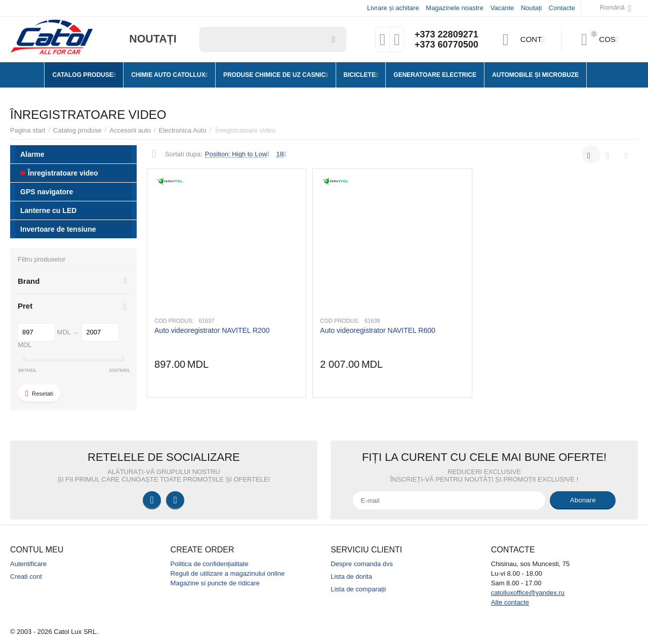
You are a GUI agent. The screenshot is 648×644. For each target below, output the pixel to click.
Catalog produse (77, 130)
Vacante (502, 8)
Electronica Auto (183, 130)
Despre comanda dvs (362, 564)
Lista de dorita (351, 576)
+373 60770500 (447, 45)
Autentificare (28, 564)
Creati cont (26, 576)
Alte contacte (510, 602)
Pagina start (28, 130)
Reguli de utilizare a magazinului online (228, 573)
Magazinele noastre (455, 8)
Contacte (562, 8)
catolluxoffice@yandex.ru (528, 593)
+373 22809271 (447, 34)
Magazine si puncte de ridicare (215, 583)
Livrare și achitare (393, 8)
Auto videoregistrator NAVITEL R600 (377, 330)
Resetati (39, 394)
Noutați (531, 8)
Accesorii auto (130, 130)
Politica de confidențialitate (210, 564)
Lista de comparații (358, 589)
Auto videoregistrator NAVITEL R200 (212, 330)
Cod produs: (174, 321)
